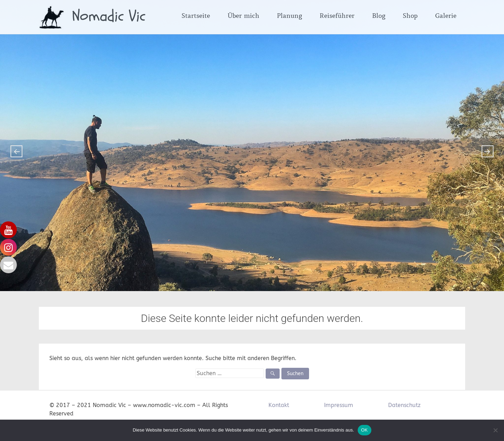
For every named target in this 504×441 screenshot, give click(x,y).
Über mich (243, 16)
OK (365, 430)
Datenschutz (404, 405)
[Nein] (495, 430)
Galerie (446, 16)
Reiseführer (337, 16)
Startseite (196, 16)
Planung (289, 16)
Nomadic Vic (109, 16)
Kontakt (279, 405)
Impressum (339, 405)
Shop (410, 16)
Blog (379, 16)
